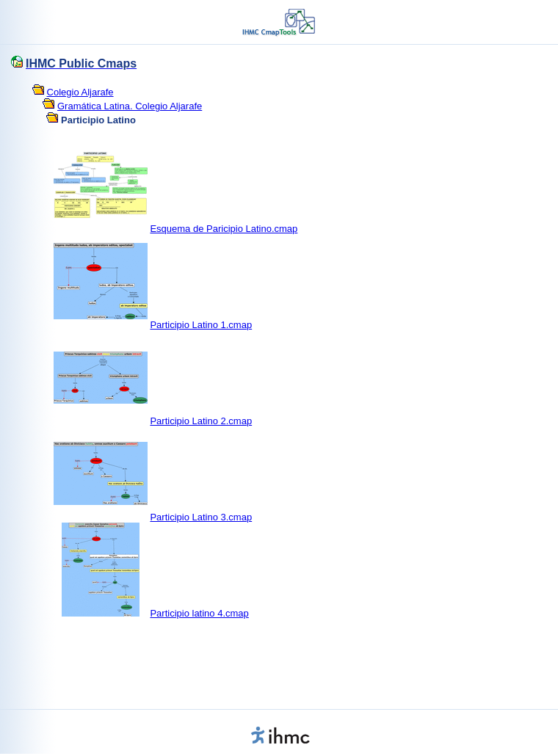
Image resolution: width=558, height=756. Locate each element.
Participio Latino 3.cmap (201, 517)
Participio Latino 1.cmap (201, 325)
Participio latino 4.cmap (199, 613)
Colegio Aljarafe (80, 92)
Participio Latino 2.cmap (201, 421)
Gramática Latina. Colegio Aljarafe (130, 106)
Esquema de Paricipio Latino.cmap (224, 229)
